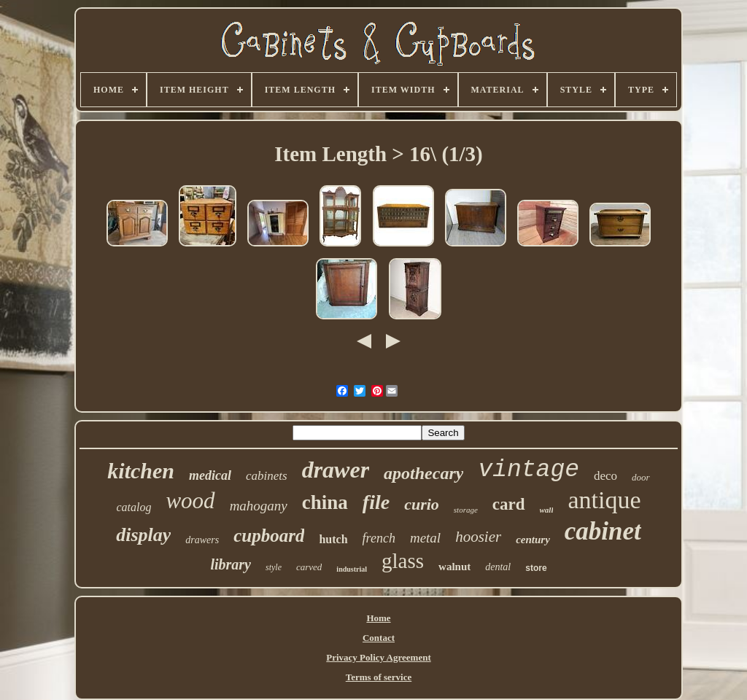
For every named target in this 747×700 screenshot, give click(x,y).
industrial (352, 569)
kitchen (141, 471)
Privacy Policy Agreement (378, 657)
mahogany (259, 506)
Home (378, 618)
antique (604, 500)
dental (498, 567)
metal (425, 538)
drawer (336, 470)
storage (466, 510)
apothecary (423, 473)
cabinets (267, 476)
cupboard (269, 536)
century (533, 540)
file (376, 502)
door (641, 477)
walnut (454, 567)
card (509, 504)
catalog (133, 507)
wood (190, 501)
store (536, 568)
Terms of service (379, 677)
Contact (379, 638)
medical (210, 475)
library (231, 564)
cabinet (603, 531)
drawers (202, 540)
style (274, 567)
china (325, 502)
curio (422, 504)
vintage (529, 470)
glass (403, 561)
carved (309, 567)
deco (605, 476)
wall (547, 510)
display (143, 535)
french (379, 538)
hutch (333, 539)
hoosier (478, 537)
